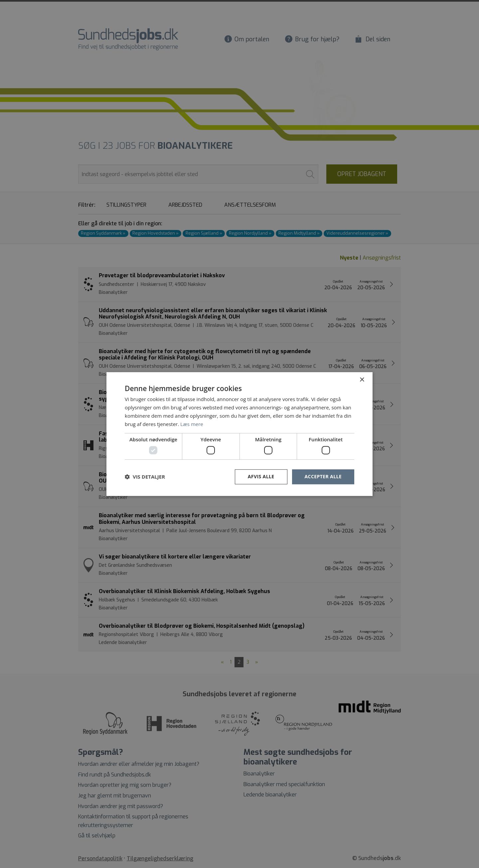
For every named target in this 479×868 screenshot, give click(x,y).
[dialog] (239, 434)
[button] (145, 477)
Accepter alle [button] (323, 476)
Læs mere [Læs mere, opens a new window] (192, 424)
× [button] (362, 380)
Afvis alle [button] (261, 476)
